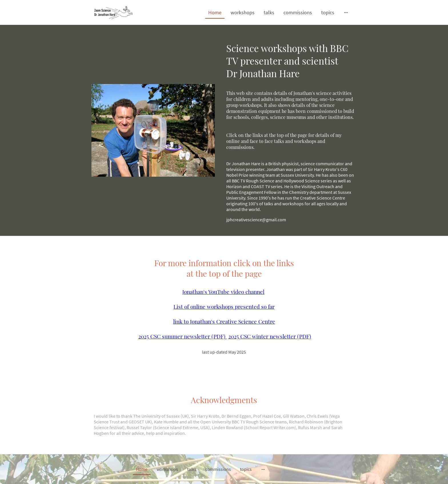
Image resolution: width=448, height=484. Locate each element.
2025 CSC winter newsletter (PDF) (270, 336)
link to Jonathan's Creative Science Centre (224, 321)
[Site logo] (114, 12)
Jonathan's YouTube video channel (223, 292)
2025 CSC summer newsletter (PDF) (183, 336)
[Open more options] (346, 12)
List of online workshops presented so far (224, 306)
